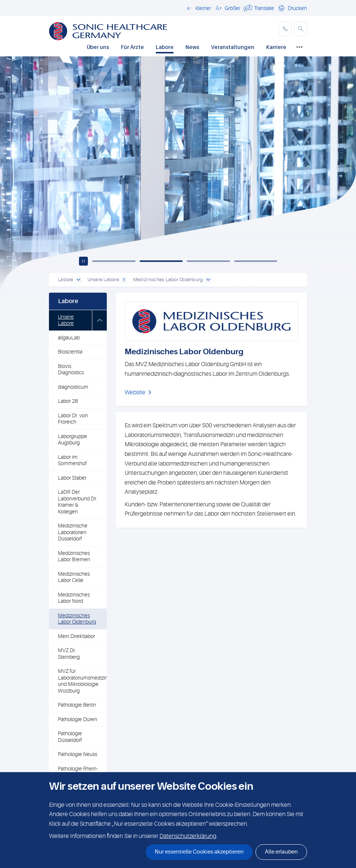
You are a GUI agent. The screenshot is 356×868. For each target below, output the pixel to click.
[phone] (285, 29)
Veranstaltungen (233, 47)
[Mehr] (299, 47)
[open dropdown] (79, 280)
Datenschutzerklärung (188, 836)
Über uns (98, 47)
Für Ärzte (132, 47)
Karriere (276, 47)
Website (135, 392)
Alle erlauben (281, 852)
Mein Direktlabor (76, 636)
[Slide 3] (208, 261)
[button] (198, 8)
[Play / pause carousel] (83, 261)
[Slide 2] (161, 261)
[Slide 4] (256, 261)
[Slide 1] (114, 261)
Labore (165, 47)
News (192, 47)
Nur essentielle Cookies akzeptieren (199, 852)
